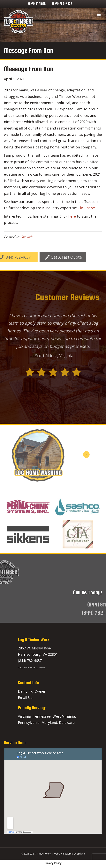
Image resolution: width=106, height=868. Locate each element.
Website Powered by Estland (69, 854)
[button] (36, 257)
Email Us (25, 697)
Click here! (86, 208)
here (72, 216)
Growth (26, 237)
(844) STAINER (37, 4)
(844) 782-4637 (62, 4)
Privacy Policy (53, 863)
